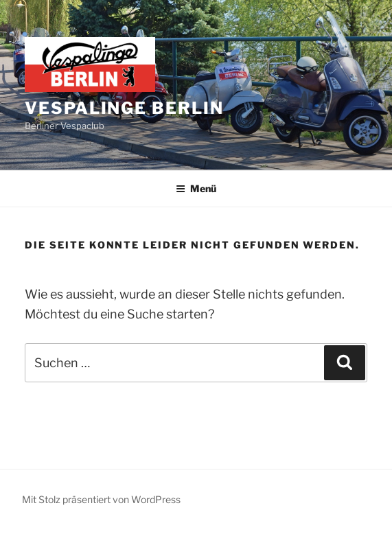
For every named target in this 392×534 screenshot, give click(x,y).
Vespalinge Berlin (124, 108)
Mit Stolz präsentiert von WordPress (101, 499)
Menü (196, 188)
